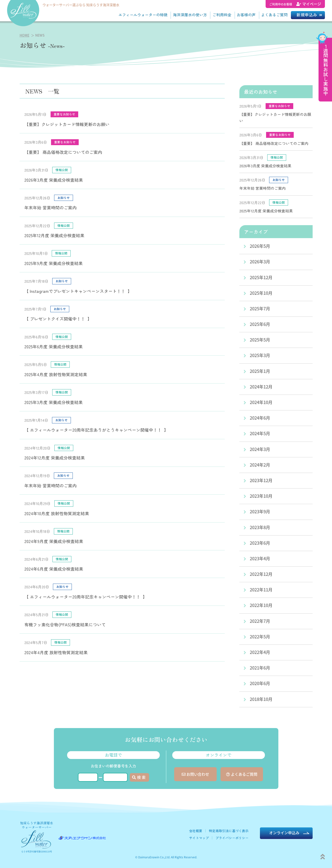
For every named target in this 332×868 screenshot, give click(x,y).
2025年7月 (260, 308)
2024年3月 (260, 449)
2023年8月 (260, 527)
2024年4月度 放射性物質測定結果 (56, 652)
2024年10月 (261, 402)
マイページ (295, 4)
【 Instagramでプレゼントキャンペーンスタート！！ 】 (78, 291)
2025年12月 (261, 277)
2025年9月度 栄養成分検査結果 (54, 263)
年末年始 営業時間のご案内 (50, 207)
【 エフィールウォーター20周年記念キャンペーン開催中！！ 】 (86, 597)
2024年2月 (260, 465)
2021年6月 (260, 668)
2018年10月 (261, 699)
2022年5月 (260, 636)
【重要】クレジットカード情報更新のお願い (67, 124)
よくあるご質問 (274, 15)
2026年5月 (260, 246)
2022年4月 (260, 652)
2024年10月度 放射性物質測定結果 (57, 513)
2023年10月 (261, 496)
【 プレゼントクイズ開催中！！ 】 (58, 319)
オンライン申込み (284, 833)
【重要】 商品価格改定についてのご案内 (63, 152)
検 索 (139, 777)
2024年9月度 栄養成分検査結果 (54, 541)
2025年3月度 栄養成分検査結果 (54, 402)
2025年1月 (260, 371)
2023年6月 (260, 543)
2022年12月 (261, 574)
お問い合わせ (195, 774)
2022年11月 (261, 590)
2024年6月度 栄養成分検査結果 (54, 569)
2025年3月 (260, 355)
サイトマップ (199, 838)
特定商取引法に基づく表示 (229, 831)
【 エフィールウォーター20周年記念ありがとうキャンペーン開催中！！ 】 (96, 430)
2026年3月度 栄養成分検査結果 (54, 180)
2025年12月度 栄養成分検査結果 (54, 235)
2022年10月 (261, 605)
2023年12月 (261, 480)
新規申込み (307, 15)
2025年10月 (261, 293)
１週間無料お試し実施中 (326, 70)
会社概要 (196, 831)
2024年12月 (261, 387)
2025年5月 (260, 340)
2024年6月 (260, 418)
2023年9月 (260, 511)
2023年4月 (260, 558)
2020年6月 (260, 683)
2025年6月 (260, 324)
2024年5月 (260, 433)
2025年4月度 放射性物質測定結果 (56, 374)
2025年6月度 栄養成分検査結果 (54, 346)
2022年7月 (260, 621)
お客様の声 (246, 15)
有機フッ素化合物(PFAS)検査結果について (65, 624)
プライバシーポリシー (232, 838)
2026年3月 (260, 261)
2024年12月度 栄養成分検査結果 (55, 458)
